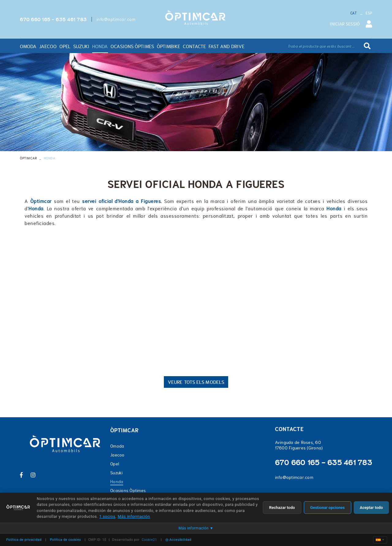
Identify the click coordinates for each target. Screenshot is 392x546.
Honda (117, 482)
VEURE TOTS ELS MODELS (196, 382)
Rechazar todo (282, 508)
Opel (115, 464)
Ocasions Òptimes (128, 491)
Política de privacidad (24, 540)
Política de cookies (66, 540)
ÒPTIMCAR (28, 158)
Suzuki (117, 473)
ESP (369, 13)
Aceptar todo (371, 508)
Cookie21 (149, 540)
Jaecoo (117, 455)
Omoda (117, 446)
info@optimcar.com (116, 19)
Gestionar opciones (328, 508)
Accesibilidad (178, 540)
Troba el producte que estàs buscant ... (321, 46)
